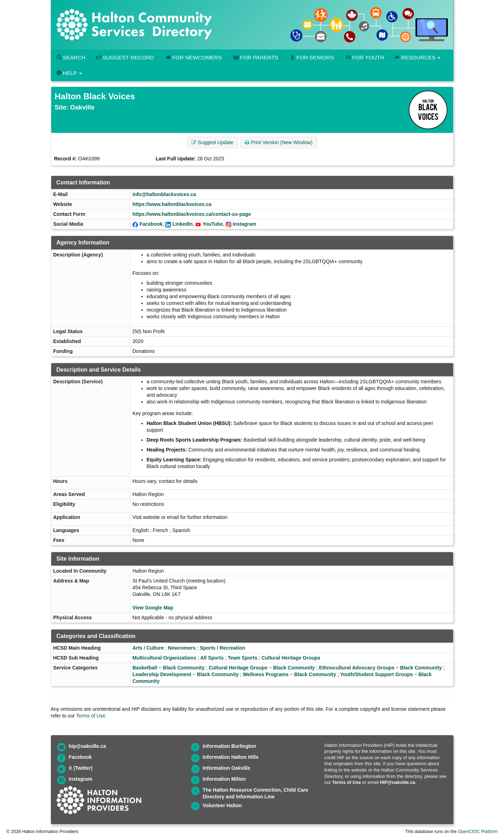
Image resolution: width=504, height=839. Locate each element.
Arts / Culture (148, 648)
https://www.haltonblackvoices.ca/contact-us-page (192, 214)
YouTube (213, 224)
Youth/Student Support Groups (376, 674)
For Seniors (312, 57)
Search (71, 57)
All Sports (212, 658)
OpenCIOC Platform (478, 832)
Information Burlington (230, 746)
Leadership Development (162, 674)
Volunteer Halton (222, 805)
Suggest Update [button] (212, 142)
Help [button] (69, 73)
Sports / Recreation (223, 648)
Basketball (145, 668)
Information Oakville (227, 768)
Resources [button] (417, 57)
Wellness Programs (266, 674)
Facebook (151, 224)
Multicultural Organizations (164, 658)
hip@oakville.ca (87, 746)
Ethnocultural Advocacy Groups (357, 668)
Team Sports (243, 658)
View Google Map (153, 608)
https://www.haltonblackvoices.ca (172, 204)
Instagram (245, 224)
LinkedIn (183, 224)
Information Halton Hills (231, 757)
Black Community (184, 668)
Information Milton (224, 779)
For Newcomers (193, 57)
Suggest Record (125, 57)
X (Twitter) (81, 768)
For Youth (364, 57)
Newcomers (182, 648)
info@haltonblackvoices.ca (164, 194)
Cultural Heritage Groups (291, 658)
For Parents (255, 57)
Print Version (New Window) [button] (278, 142)
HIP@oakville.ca (397, 782)
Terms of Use (91, 716)
